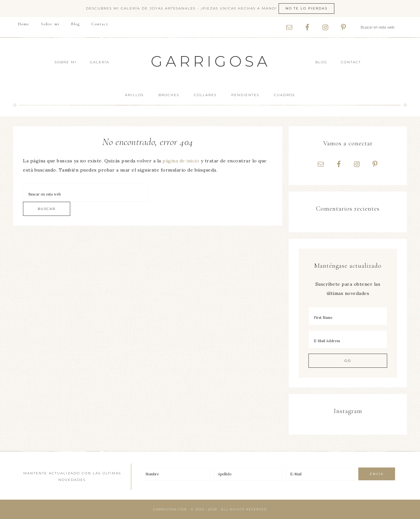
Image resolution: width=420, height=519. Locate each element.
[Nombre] (176, 474)
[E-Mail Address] (348, 339)
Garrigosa (211, 61)
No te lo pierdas (306, 8)
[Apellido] (248, 474)
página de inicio (181, 161)
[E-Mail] (320, 474)
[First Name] (348, 316)
